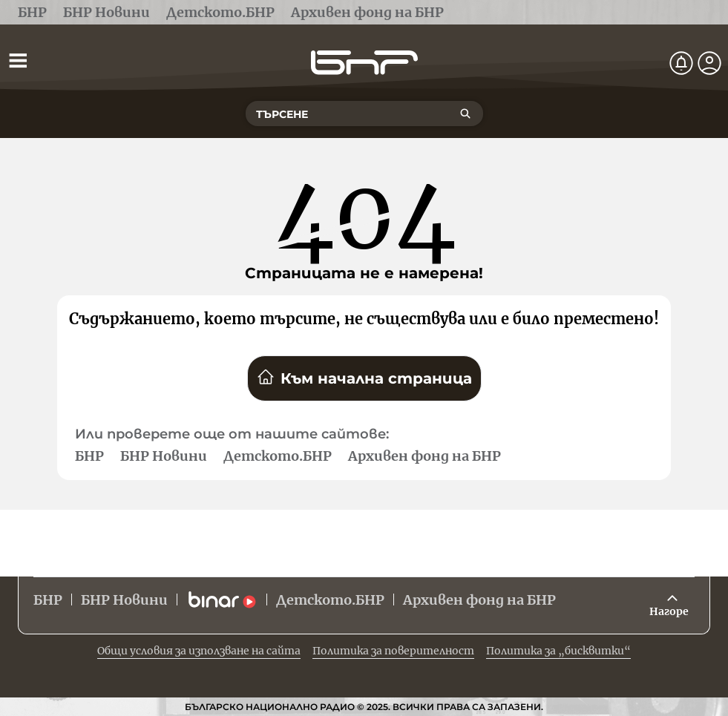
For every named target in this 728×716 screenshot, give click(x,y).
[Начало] (364, 63)
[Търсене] (465, 114)
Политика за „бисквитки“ (558, 651)
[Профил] (709, 63)
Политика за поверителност (393, 651)
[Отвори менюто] (18, 60)
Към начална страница (364, 378)
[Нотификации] (681, 63)
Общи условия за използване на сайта (199, 651)
